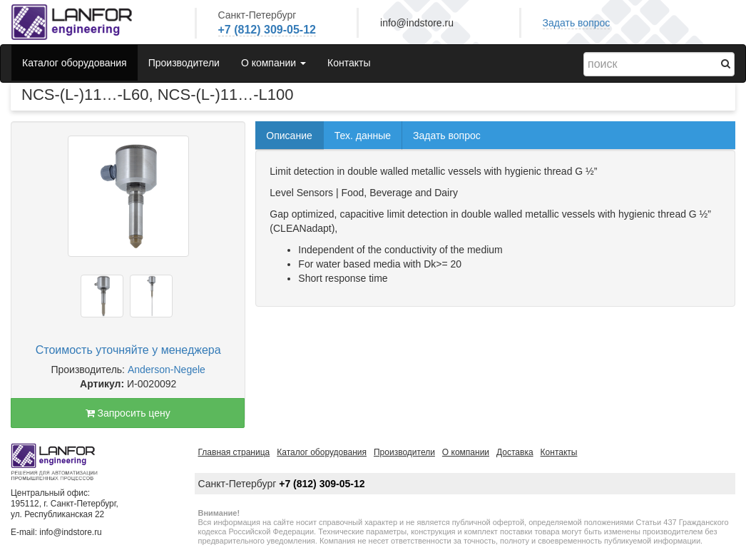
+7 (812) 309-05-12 (267, 30)
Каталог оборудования (75, 63)
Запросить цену (128, 413)
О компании (466, 452)
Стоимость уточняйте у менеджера (128, 350)
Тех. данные (363, 136)
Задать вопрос (577, 23)
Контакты (349, 63)
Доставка (515, 452)
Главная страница (234, 452)
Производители (184, 63)
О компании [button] (274, 63)
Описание (289, 136)
